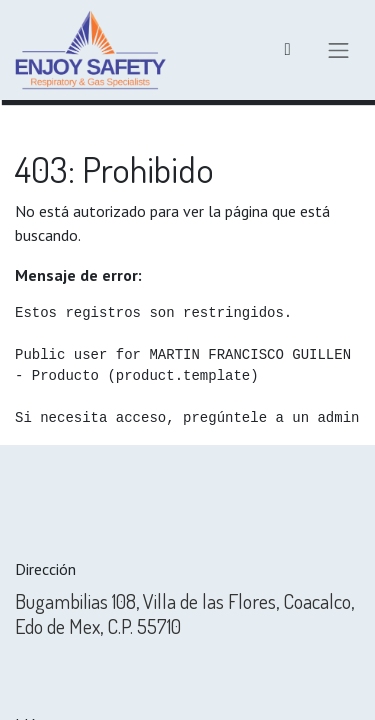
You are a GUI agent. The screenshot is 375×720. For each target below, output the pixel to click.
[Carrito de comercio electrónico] (288, 50)
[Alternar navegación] (339, 50)
